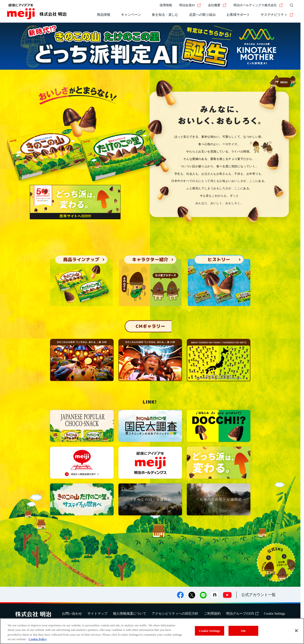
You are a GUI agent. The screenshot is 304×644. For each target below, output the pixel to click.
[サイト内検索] (290, 5)
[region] (152, 631)
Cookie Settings (275, 614)
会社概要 (217, 5)
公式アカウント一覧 (258, 595)
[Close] (296, 631)
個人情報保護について (130, 614)
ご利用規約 (212, 614)
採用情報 (166, 5)
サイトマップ (97, 614)
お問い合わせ (72, 614)
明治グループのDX (242, 614)
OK (243, 631)
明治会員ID (190, 5)
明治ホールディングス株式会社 (258, 5)
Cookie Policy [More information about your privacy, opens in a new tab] (38, 639)
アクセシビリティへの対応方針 (175, 614)
